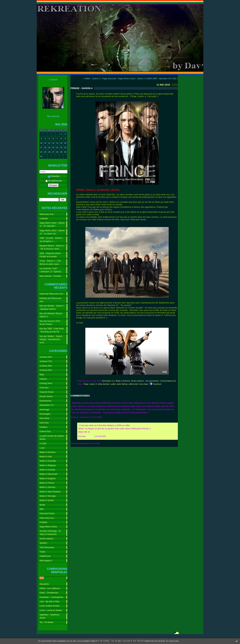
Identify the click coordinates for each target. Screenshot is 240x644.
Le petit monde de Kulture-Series (52, 437)
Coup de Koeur (47, 392)
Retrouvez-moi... (47, 214)
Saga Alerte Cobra (48, 527)
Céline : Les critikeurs (50, 588)
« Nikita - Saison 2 (92, 78)
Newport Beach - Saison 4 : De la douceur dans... (52, 247)
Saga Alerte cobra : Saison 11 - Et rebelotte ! (52, 224)
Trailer (42, 552)
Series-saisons (46, 539)
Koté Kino (44, 423)
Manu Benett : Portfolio (50, 276)
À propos (53, 79)
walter (113, 384)
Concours (44, 388)
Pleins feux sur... (47, 518)
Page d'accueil (109, 78)
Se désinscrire (54, 181)
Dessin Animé (46, 396)
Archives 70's (46, 361)
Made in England (47, 478)
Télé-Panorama (47, 547)
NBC (42, 509)
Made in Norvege (47, 496)
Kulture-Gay (45, 431)
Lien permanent (152, 381)
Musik (42, 505)
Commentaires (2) (168, 381)
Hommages (45, 414)
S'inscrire (54, 176)
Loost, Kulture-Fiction (49, 606)
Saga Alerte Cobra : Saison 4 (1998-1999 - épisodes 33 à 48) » (148, 78)
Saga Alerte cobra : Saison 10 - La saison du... (52, 232)
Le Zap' (43, 443)
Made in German (47, 487)
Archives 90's (46, 370)
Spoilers (43, 543)
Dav (41, 306)
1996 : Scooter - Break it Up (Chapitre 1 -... (51, 240)
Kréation (43, 427)
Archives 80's (46, 366)
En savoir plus (172, 641)
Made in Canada (47, 470)
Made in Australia (48, 461)
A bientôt (43, 218)
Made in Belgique (48, 465)
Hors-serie (44, 418)
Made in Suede (47, 500)
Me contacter (53, 116)
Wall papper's (46, 561)
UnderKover (45, 556)
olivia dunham (104, 384)
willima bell (133, 384)
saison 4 (93, 384)
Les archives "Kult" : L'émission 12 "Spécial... (51, 270)
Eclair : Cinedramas (49, 593)
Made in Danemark (48, 474)
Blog (41, 374)
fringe (86, 384)
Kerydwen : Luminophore (51, 597)
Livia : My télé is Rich (49, 601)
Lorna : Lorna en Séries (51, 610)
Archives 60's (46, 357)
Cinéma (43, 379)
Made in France (47, 483)
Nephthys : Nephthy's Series (49, 616)
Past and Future (47, 513)
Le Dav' (90, 436)
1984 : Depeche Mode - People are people (51, 255)
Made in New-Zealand (50, 492)
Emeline (43, 298)
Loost (42, 448)
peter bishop (122, 384)
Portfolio (43, 522)
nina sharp (143, 384)
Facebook (155, 384)
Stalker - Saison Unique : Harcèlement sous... (51, 339)
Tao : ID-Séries (46, 622)
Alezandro (44, 584)
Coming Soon (46, 383)
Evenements (45, 401)
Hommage (44, 410)
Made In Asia (45, 456)
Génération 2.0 (46, 405)
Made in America (47, 452)
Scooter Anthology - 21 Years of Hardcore (50, 532)
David (42, 294)
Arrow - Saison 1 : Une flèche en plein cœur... (50, 262)
